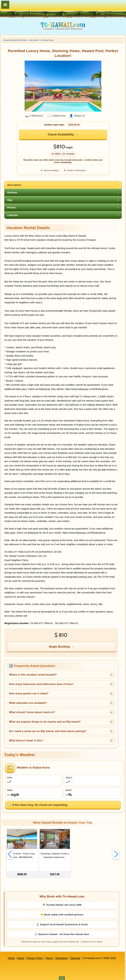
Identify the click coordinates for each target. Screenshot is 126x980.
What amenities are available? (28, 703)
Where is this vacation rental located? (33, 675)
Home (11, 954)
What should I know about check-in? (32, 712)
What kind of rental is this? (26, 741)
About (21, 954)
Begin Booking (59, 647)
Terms (50, 954)
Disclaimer (62, 954)
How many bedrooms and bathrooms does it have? (41, 684)
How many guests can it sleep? (29, 693)
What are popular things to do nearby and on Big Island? (45, 722)
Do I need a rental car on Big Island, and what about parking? (48, 731)
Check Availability (61, 134)
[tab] (63, 185)
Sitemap (75, 954)
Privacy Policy (35, 954)
